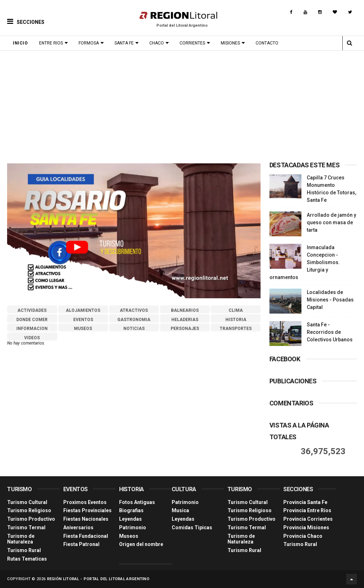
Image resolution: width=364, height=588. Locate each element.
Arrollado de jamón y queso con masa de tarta (331, 222)
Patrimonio (133, 527)
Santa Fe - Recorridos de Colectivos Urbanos (330, 332)
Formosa (89, 43)
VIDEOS (32, 338)
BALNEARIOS (185, 310)
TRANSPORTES (236, 329)
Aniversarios (78, 527)
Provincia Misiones (306, 527)
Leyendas (130, 519)
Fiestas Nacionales (86, 519)
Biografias (131, 510)
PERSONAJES (185, 329)
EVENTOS (83, 320)
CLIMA (236, 310)
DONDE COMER (32, 320)
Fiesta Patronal (81, 544)
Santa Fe (124, 43)
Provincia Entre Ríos (307, 510)
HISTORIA (236, 320)
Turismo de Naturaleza (21, 539)
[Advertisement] (182, 104)
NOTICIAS (134, 329)
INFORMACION (32, 329)
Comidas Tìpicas (192, 527)
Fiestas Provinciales (87, 510)
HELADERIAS (185, 320)
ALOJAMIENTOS (83, 310)
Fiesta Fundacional (86, 536)
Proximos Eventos (85, 502)
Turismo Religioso (29, 510)
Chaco (157, 43)
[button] (26, 16)
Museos (129, 536)
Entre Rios (51, 43)
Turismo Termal (26, 527)
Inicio (20, 43)
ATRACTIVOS (134, 310)
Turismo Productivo (31, 519)
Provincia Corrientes (308, 519)
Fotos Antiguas (137, 502)
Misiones (230, 43)
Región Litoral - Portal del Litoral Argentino (98, 579)
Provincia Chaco (303, 536)
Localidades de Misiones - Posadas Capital (330, 300)
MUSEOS (83, 329)
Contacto (267, 43)
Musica (180, 510)
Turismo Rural (24, 550)
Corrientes (192, 43)
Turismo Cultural (27, 502)
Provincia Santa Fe (305, 502)
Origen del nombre (141, 544)
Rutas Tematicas (27, 559)
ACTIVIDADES (32, 310)
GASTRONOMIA (134, 320)
